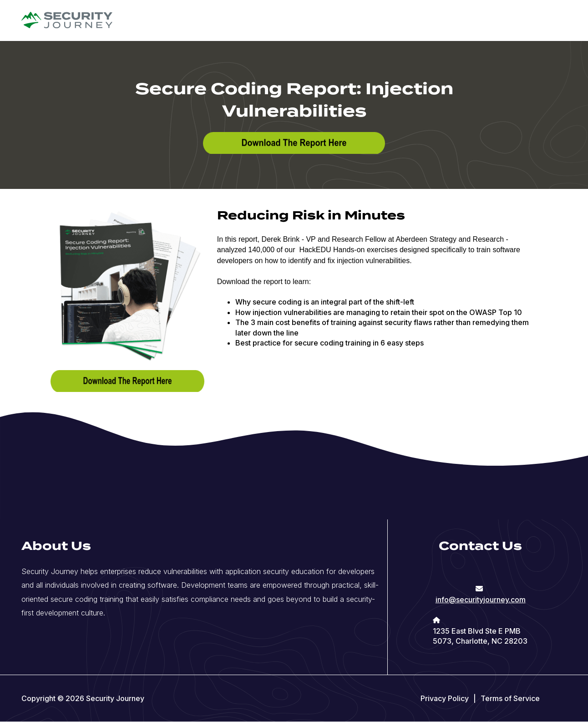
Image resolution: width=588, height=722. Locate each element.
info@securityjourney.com (481, 600)
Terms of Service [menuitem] (510, 698)
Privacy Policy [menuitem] (445, 698)
